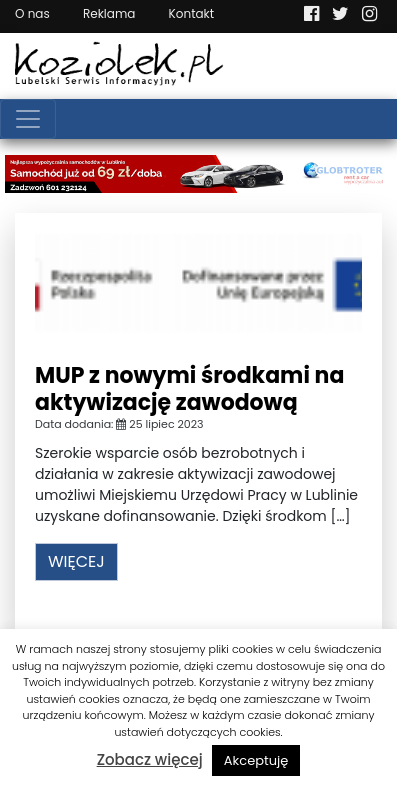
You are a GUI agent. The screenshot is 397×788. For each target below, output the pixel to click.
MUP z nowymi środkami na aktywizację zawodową (189, 388)
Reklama (109, 13)
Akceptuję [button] (256, 760)
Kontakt (192, 13)
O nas (32, 13)
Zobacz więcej (150, 759)
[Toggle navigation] (28, 119)
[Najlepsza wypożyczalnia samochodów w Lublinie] (198, 173)
